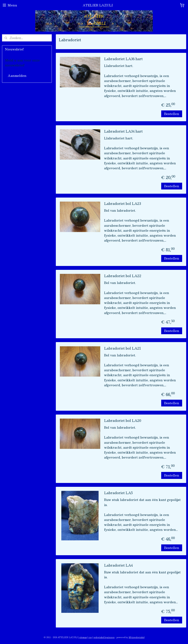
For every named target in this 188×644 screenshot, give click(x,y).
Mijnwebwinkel (137, 637)
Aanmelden (17, 76)
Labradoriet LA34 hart (123, 132)
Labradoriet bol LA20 (123, 421)
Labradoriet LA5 (118, 493)
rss (90, 637)
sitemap (83, 637)
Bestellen (171, 114)
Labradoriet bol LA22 (123, 276)
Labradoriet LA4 (118, 566)
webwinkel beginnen (104, 637)
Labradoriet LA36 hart (123, 59)
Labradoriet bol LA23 (123, 204)
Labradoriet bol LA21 (123, 349)
